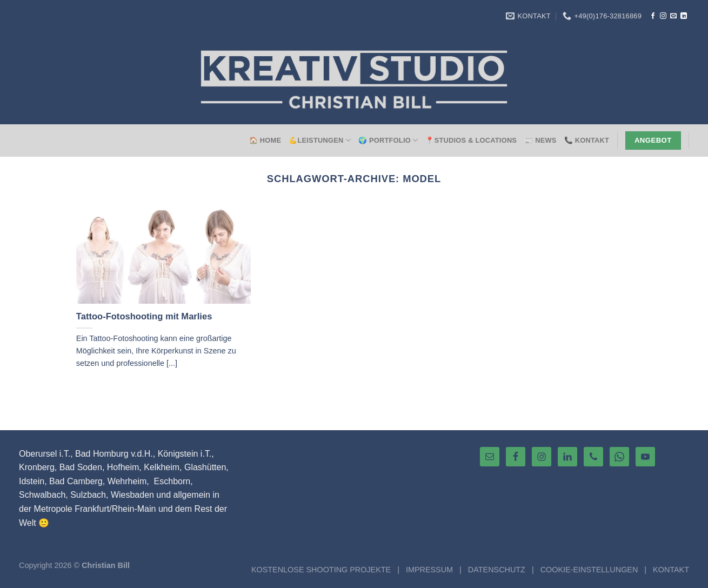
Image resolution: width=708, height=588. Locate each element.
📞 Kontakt (587, 140)
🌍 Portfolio (388, 140)
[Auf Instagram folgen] (663, 16)
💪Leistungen (320, 140)
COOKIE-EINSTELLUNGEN (589, 570)
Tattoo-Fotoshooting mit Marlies (144, 316)
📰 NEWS (540, 140)
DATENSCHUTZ (497, 570)
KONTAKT (671, 570)
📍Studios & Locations (471, 140)
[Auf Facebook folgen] (653, 16)
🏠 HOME (265, 140)
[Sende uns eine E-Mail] (673, 16)
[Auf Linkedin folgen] (684, 16)
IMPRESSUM (429, 570)
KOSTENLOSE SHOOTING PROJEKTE (321, 570)
